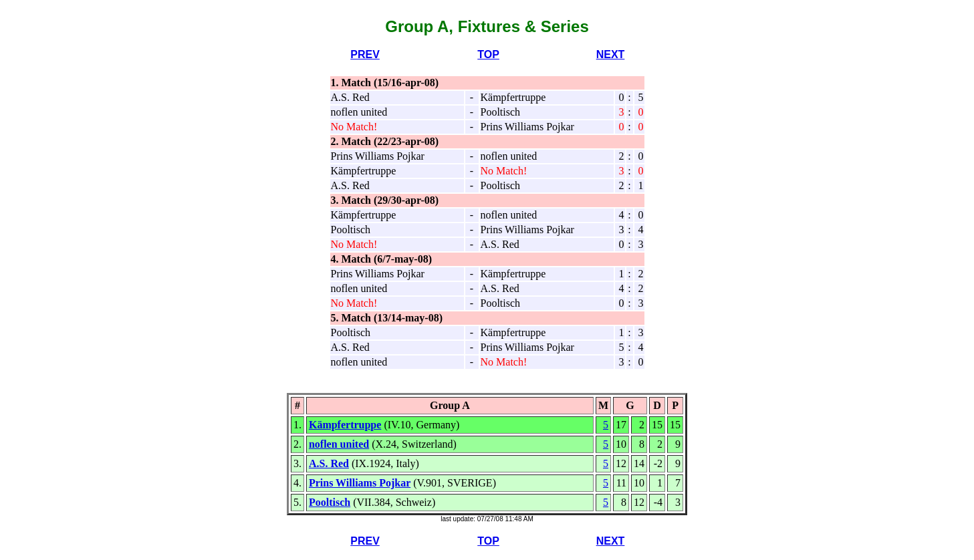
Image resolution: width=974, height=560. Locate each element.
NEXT (611, 54)
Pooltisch (330, 502)
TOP (488, 54)
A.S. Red (329, 463)
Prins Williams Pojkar (360, 483)
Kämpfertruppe (345, 425)
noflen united (339, 444)
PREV (365, 54)
